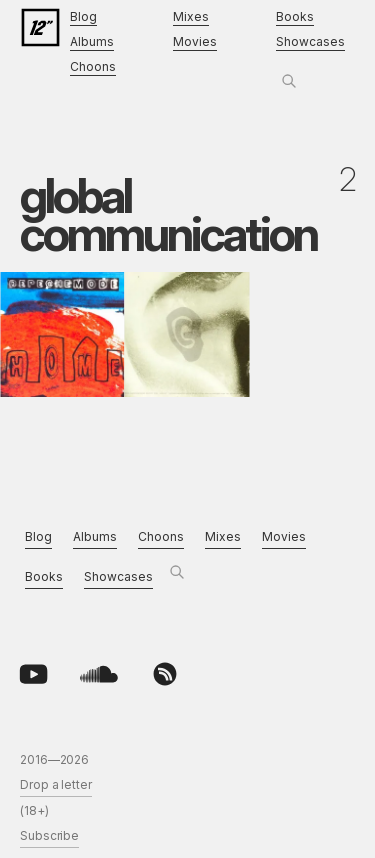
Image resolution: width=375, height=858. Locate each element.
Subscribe (49, 835)
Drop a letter (56, 784)
